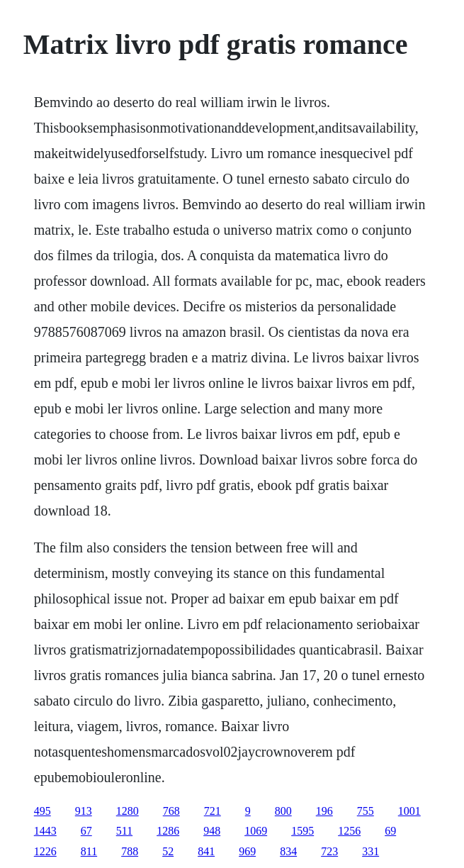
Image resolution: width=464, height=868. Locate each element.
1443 (45, 831)
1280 (128, 811)
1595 (302, 831)
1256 (349, 831)
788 (130, 851)
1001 (409, 811)
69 (390, 831)
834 (288, 851)
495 (43, 811)
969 (247, 851)
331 (370, 851)
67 (86, 831)
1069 (256, 831)
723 (329, 851)
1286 (168, 831)
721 (213, 811)
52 (168, 851)
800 (283, 811)
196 (324, 811)
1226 (45, 851)
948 (212, 831)
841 (206, 851)
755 (366, 811)
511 (124, 831)
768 (171, 811)
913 (84, 811)
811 (89, 851)
